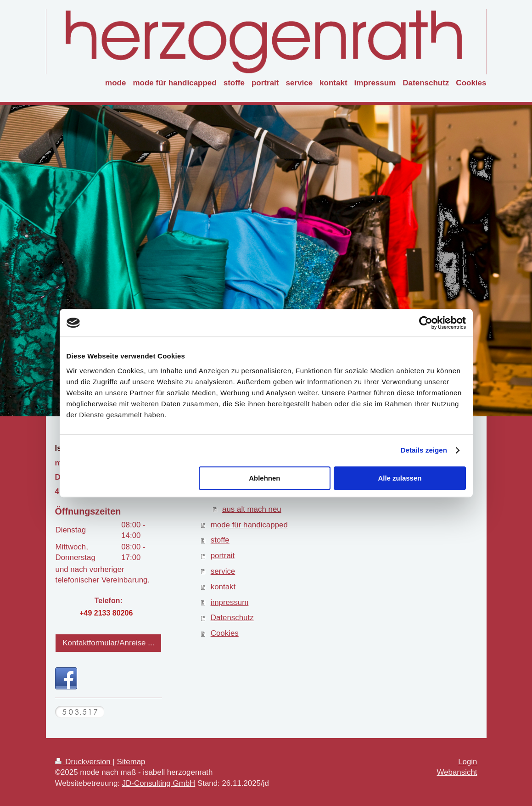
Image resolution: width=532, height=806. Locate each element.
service (223, 571)
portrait (223, 556)
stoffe (220, 540)
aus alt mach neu (252, 509)
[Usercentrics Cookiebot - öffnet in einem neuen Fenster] (426, 323)
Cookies (225, 633)
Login (468, 762)
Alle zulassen (400, 478)
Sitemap (131, 762)
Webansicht (457, 772)
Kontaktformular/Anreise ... (108, 643)
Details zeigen (424, 450)
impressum (230, 602)
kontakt (223, 587)
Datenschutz (232, 618)
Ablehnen (264, 478)
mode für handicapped (249, 525)
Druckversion (84, 762)
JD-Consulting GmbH (159, 783)
